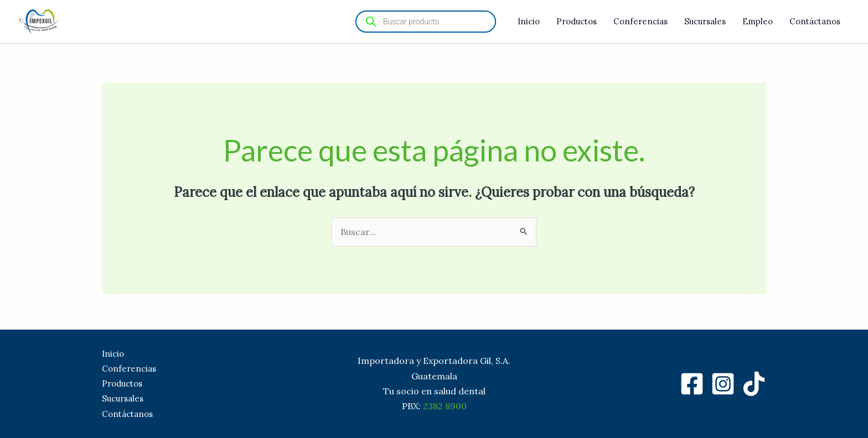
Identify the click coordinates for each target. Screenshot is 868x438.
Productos (577, 21)
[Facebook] (692, 384)
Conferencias (640, 21)
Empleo (758, 21)
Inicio (529, 21)
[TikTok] (754, 384)
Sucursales (705, 21)
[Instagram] (723, 384)
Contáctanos (815, 21)
